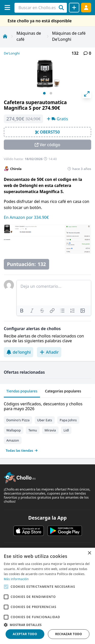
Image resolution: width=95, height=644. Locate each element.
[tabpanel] (48, 426)
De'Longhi (12, 53)
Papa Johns (68, 420)
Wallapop (14, 430)
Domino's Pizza (18, 420)
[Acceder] (86, 7)
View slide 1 (44, 93)
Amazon (13, 440)
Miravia (50, 430)
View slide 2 (51, 93)
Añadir (49, 352)
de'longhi (18, 352)
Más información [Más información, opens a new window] (16, 579)
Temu (33, 430)
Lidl (66, 430)
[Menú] (7, 7)
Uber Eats (45, 420)
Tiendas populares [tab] (22, 391)
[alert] (48, 596)
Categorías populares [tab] (63, 391)
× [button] (89, 553)
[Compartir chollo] (74, 8)
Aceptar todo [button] (25, 634)
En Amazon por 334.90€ (26, 217)
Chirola (16, 169)
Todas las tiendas (22, 450)
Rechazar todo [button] (69, 634)
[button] (48, 625)
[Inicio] (5, 36)
